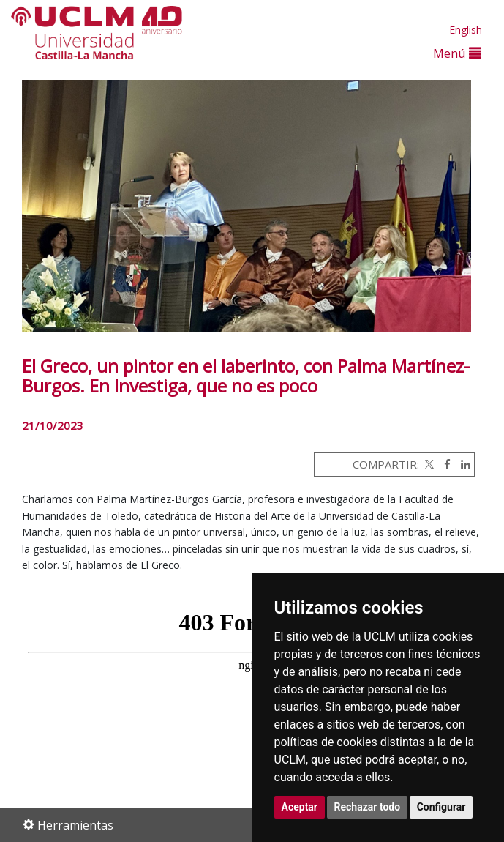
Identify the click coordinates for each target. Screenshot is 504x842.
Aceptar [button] (300, 807)
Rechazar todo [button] (368, 807)
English (466, 30)
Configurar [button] (441, 807)
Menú (457, 53)
